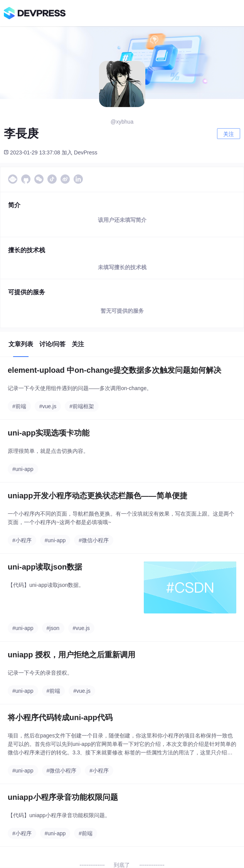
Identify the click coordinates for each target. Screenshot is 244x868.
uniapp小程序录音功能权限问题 (63, 797)
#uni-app (23, 469)
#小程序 (22, 540)
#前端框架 (82, 406)
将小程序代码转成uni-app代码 (60, 717)
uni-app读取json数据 (45, 567)
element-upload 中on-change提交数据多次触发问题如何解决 (114, 370)
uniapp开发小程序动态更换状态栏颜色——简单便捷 (98, 496)
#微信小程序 (94, 540)
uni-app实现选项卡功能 (49, 433)
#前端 (19, 406)
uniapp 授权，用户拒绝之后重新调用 (72, 655)
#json (53, 628)
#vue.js (48, 406)
